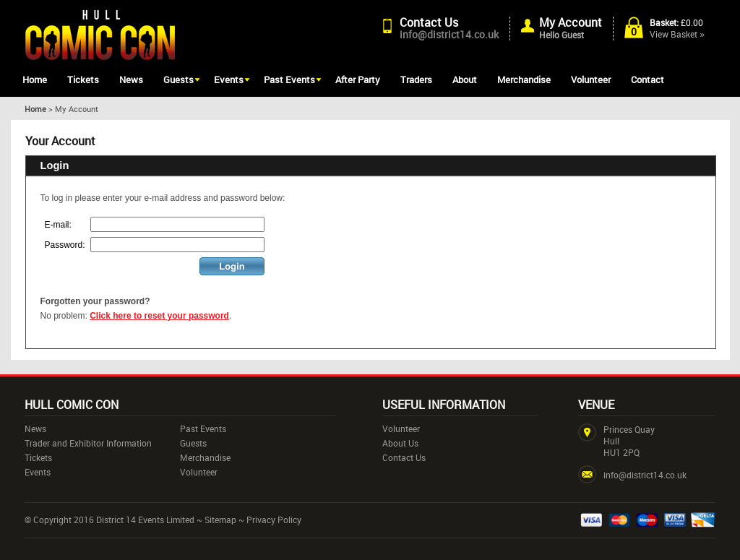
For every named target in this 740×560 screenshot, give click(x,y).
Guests (178, 79)
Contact (647, 79)
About (465, 79)
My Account (571, 22)
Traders (416, 79)
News (131, 79)
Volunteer (591, 79)
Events (229, 79)
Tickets (83, 79)
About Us (400, 443)
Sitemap (220, 520)
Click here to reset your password (159, 316)
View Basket (677, 34)
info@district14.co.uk (449, 34)
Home (35, 79)
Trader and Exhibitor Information (88, 443)
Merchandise (524, 79)
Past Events (289, 79)
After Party (358, 79)
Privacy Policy (274, 520)
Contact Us (429, 22)
